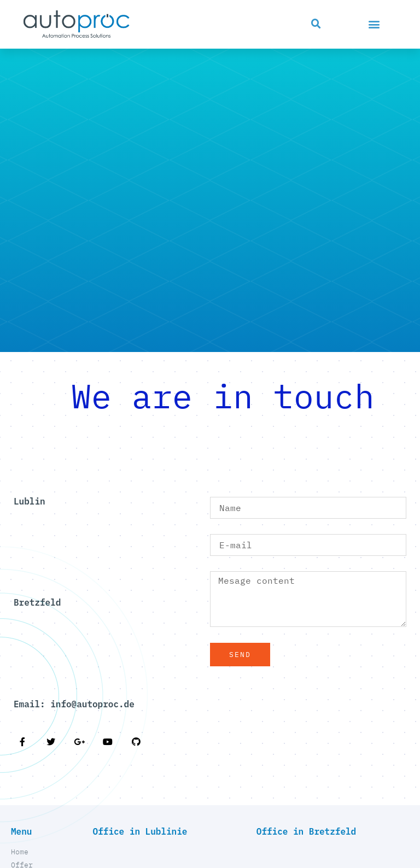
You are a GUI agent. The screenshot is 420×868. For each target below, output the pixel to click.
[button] (316, 24)
